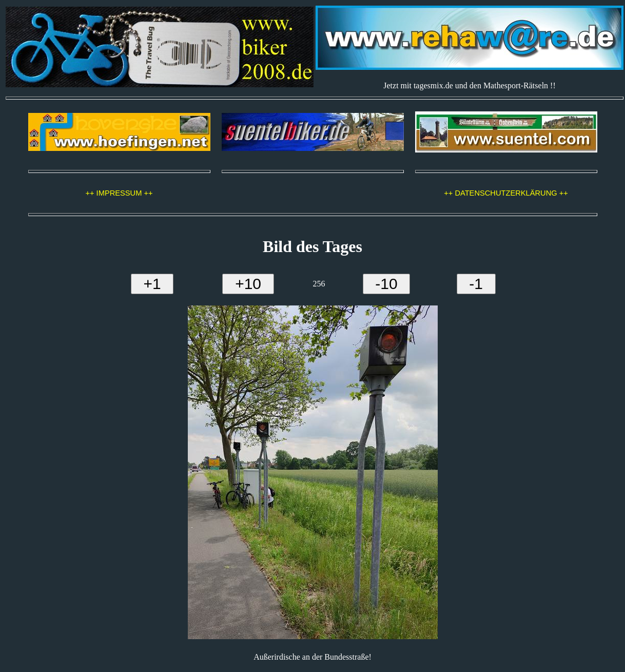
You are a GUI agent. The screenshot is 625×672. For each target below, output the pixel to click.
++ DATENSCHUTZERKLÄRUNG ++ (506, 193)
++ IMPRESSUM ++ (119, 193)
